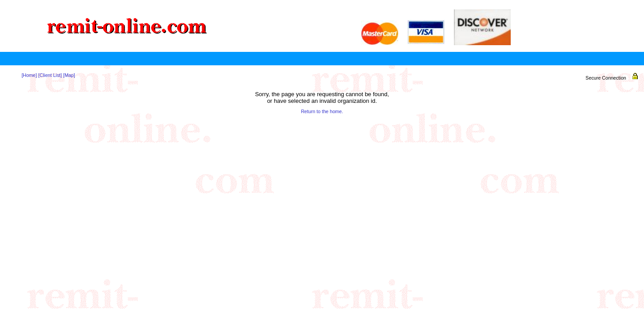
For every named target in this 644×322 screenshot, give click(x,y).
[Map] (69, 75)
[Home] (29, 75)
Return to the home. (322, 111)
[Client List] (50, 75)
